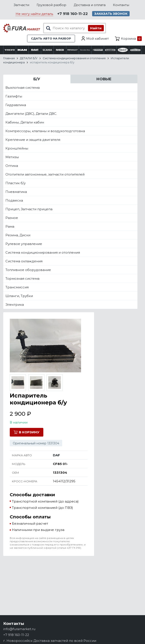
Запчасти (21, 5)
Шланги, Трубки (19, 296)
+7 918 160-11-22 (72, 14)
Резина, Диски (18, 235)
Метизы (12, 157)
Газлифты (14, 96)
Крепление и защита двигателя (33, 140)
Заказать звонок (111, 14)
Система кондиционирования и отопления (43, 252)
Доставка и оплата (90, 5)
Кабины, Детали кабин (25, 122)
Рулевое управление (24, 244)
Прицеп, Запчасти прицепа (29, 209)
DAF (56, 455)
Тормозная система (22, 278)
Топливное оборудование (28, 270)
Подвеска (14, 200)
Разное (12, 218)
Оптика (12, 166)
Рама (10, 226)
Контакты (121, 5)
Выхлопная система (23, 88)
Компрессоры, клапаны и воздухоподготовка (45, 131)
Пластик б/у (15, 183)
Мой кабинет (98, 39)
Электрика (15, 305)
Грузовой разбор (51, 5)
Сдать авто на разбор (51, 38)
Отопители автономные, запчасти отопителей (45, 174)
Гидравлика (16, 105)
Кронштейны (17, 148)
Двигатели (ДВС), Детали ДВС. (31, 114)
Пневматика (16, 192)
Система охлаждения (24, 261)
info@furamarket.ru (19, 629)
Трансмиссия (17, 287)
